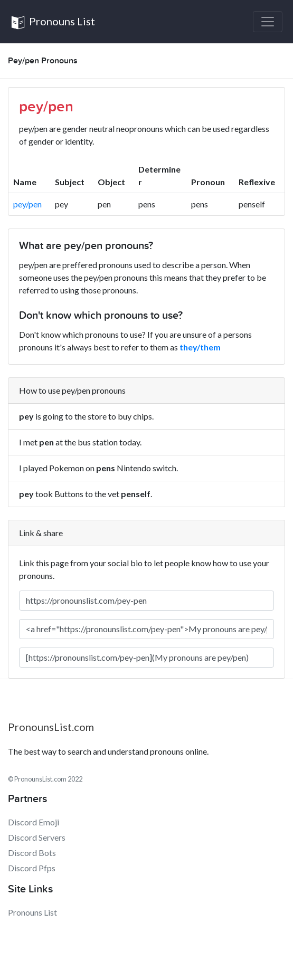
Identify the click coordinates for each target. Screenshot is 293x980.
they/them (200, 347)
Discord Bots (32, 853)
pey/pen (27, 204)
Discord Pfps (32, 868)
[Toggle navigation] (268, 22)
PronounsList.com (51, 727)
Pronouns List (53, 22)
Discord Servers (37, 837)
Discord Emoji (34, 822)
